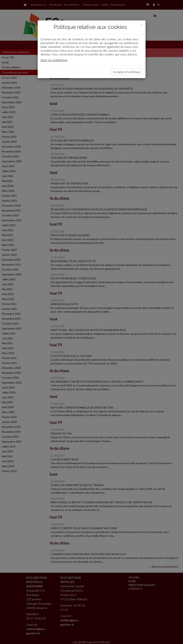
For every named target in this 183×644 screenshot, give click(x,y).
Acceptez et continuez (127, 72)
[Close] (142, 25)
